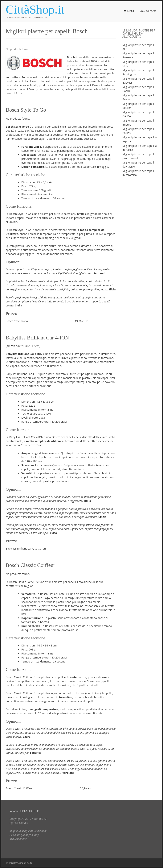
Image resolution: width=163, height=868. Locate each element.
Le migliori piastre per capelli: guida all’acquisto (139, 33)
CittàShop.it (35, 10)
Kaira (30, 863)
